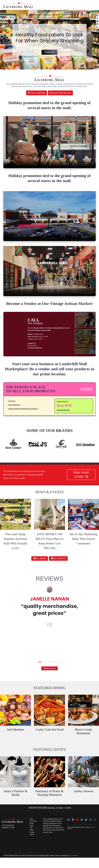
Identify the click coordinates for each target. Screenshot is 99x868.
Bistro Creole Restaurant (84, 739)
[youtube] (77, 827)
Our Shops (37, 15)
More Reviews (50, 676)
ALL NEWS (36, 564)
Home (32, 827)
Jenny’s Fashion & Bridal (15, 801)
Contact (85, 15)
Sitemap (58, 866)
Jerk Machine (16, 738)
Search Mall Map (37, 93)
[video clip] (50, 142)
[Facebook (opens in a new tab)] (97, 15)
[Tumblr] (95, 827)
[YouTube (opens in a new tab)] (97, 21)
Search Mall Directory (60, 93)
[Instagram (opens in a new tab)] (97, 18)
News (56, 15)
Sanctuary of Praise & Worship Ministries (50, 801)
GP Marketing (74, 866)
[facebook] (69, 827)
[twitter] (82, 827)
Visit (64, 15)
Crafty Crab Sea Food (50, 738)
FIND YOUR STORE (81, 479)
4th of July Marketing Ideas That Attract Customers (84, 543)
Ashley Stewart (84, 799)
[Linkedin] (97, 24)
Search (32, 845)
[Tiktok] (86, 827)
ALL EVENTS (62, 564)
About (73, 15)
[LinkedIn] (90, 827)
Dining (47, 15)
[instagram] (73, 827)
